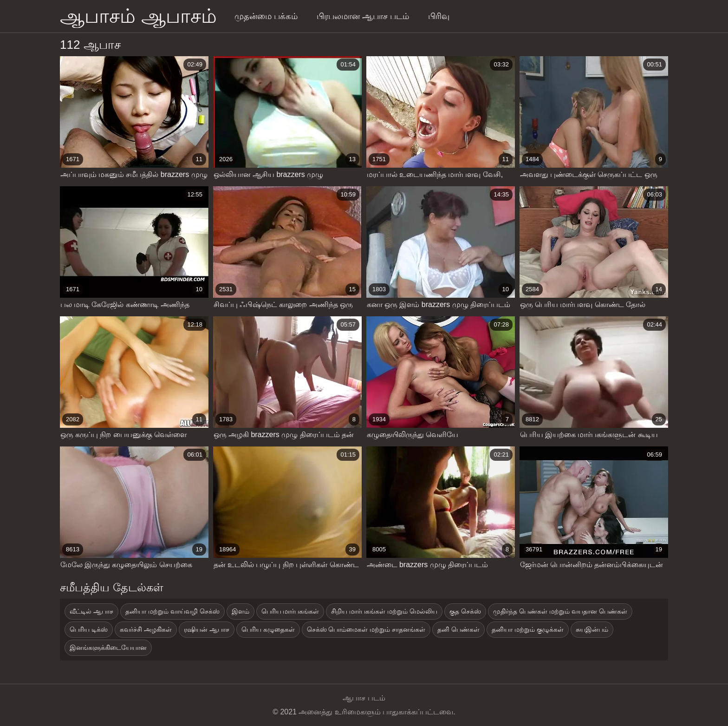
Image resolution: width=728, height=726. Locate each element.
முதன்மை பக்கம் (266, 16)
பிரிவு (439, 16)
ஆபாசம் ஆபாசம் (138, 16)
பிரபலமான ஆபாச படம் (363, 16)
